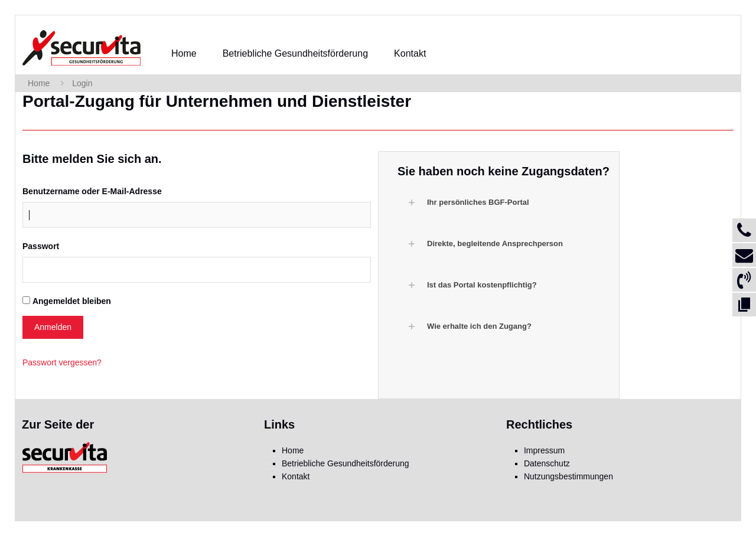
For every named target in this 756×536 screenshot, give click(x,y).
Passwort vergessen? (62, 362)
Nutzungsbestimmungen (568, 476)
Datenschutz (547, 463)
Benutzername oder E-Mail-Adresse (92, 191)
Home (39, 83)
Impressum (544, 450)
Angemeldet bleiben (72, 301)
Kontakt (296, 476)
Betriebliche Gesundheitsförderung (346, 463)
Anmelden (53, 327)
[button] (505, 202)
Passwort (41, 246)
